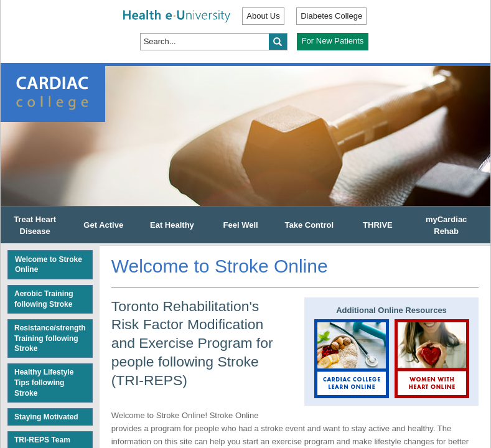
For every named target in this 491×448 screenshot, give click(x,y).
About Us (263, 16)
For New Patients (333, 41)
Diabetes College (331, 16)
